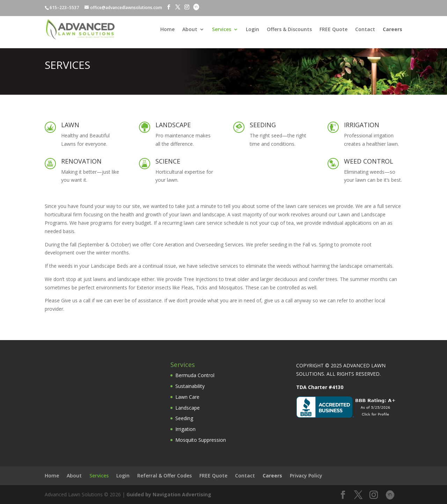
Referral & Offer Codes (164, 476)
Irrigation (185, 429)
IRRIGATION (362, 125)
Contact (365, 30)
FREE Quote (334, 30)
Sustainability (190, 386)
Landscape (188, 408)
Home (167, 30)
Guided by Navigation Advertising (169, 494)
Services (222, 30)
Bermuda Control (195, 375)
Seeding (184, 418)
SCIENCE (168, 161)
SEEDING (263, 125)
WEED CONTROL (369, 161)
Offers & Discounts (289, 30)
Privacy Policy (306, 476)
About (190, 30)
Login (252, 30)
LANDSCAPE (173, 125)
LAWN (70, 125)
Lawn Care (187, 397)
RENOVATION (81, 161)
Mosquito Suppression (201, 440)
